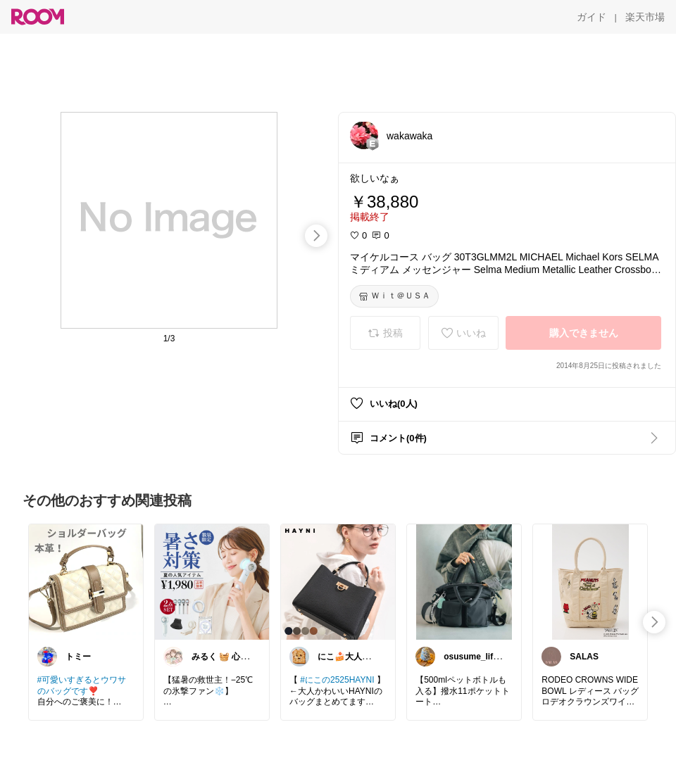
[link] (86, 581)
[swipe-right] (316, 236)
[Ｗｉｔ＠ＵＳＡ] (394, 296)
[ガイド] (591, 17)
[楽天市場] (645, 17)
